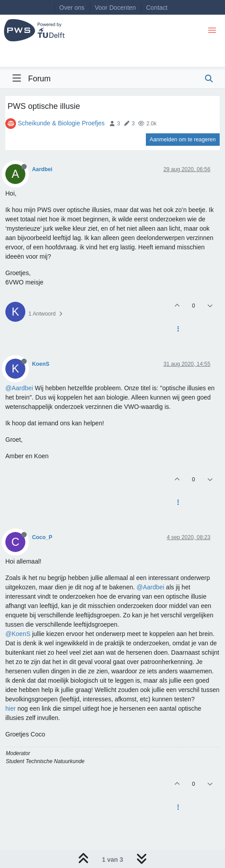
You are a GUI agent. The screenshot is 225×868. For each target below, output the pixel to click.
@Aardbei (19, 388)
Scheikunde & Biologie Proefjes (61, 123)
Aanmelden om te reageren (183, 140)
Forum (39, 79)
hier (11, 708)
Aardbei (42, 169)
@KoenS (18, 634)
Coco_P (42, 537)
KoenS (41, 364)
